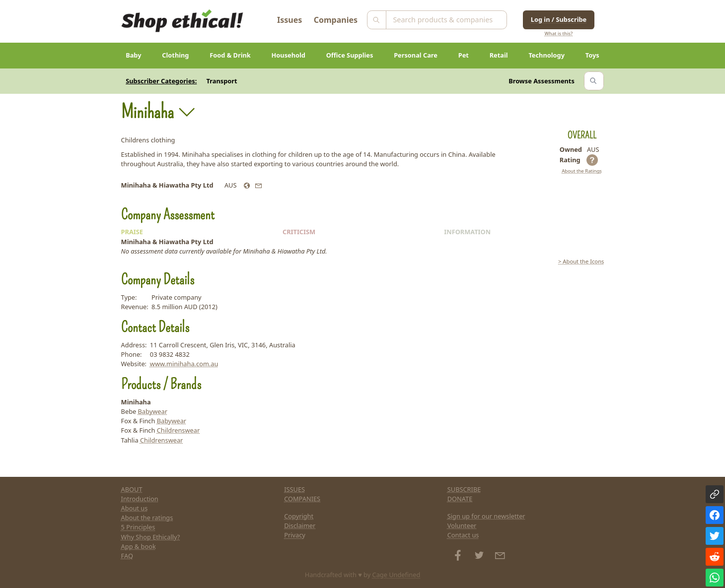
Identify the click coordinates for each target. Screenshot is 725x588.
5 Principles (138, 527)
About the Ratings (582, 171)
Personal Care (416, 55)
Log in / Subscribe (559, 19)
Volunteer (462, 525)
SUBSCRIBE (464, 489)
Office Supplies (350, 55)
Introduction (140, 499)
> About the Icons (581, 261)
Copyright (299, 516)
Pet (464, 55)
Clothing (175, 55)
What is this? (559, 33)
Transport (222, 81)
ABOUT (132, 489)
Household (289, 55)
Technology (546, 55)
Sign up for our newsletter (486, 516)
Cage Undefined (397, 575)
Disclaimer (300, 525)
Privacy (295, 535)
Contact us (463, 535)
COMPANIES (302, 499)
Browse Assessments (542, 81)
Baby (133, 55)
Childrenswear (179, 430)
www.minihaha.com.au (184, 364)
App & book (139, 546)
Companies (336, 20)
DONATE (460, 499)
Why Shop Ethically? (151, 537)
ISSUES (294, 489)
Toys (592, 55)
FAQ (127, 556)
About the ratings (147, 518)
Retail (499, 55)
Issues (290, 20)
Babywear (153, 411)
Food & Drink (230, 55)
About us (135, 508)
